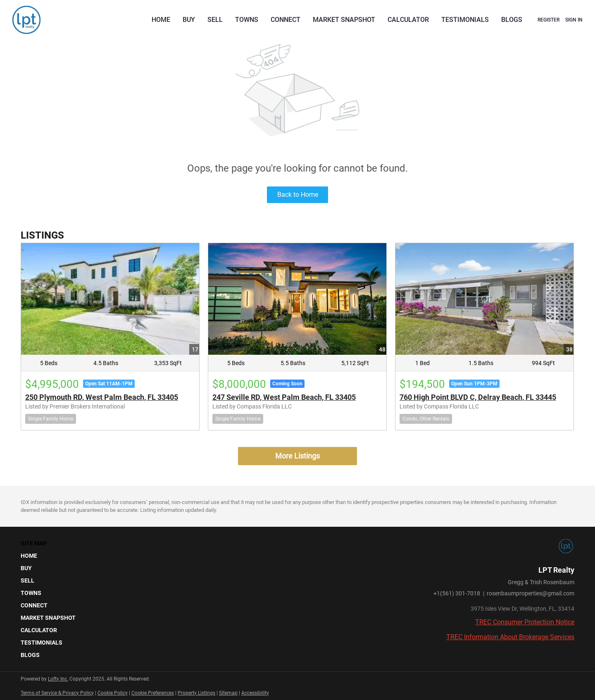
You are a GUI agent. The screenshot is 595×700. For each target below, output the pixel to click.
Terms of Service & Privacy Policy (57, 693)
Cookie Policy (113, 693)
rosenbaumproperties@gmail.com (531, 593)
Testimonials (465, 20)
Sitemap (228, 693)
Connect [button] (286, 20)
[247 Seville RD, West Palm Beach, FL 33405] (297, 299)
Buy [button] (189, 20)
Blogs (512, 20)
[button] (51, 556)
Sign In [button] (574, 20)
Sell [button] (215, 20)
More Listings (297, 456)
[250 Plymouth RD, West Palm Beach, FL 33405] (110, 299)
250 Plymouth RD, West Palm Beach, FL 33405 (102, 397)
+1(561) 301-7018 (457, 593)
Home (161, 20)
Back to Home (298, 195)
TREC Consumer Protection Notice (525, 622)
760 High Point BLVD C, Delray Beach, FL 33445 (478, 397)
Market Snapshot (344, 20)
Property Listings (196, 693)
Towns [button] (247, 20)
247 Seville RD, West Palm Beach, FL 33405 (284, 397)
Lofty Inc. (58, 679)
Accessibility (255, 693)
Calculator (408, 20)
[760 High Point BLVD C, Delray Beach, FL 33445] (484, 299)
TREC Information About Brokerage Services (510, 637)
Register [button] (549, 20)
